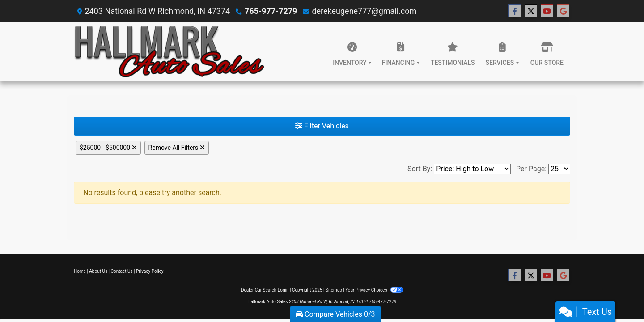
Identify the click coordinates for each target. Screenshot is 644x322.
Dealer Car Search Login (265, 290)
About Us (98, 271)
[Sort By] (472, 169)
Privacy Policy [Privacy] (150, 271)
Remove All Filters (177, 148)
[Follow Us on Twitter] (531, 11)
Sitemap (334, 290)
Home (80, 271)
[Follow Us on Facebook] (515, 11)
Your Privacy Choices (374, 290)
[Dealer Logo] (169, 52)
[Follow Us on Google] (563, 11)
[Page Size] (559, 169)
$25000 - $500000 (108, 148)
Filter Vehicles (322, 126)
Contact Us (122, 271)
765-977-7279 (271, 11)
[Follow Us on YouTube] (547, 11)
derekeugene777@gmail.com (364, 11)
